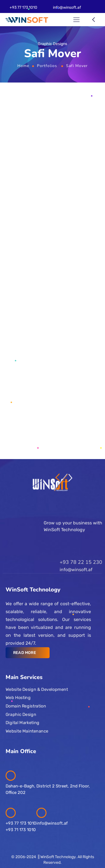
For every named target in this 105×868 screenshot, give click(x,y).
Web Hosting (18, 698)
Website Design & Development (37, 689)
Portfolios (47, 66)
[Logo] (27, 20)
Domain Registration (26, 706)
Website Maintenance (27, 731)
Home (23, 66)
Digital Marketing (23, 723)
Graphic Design (21, 714)
